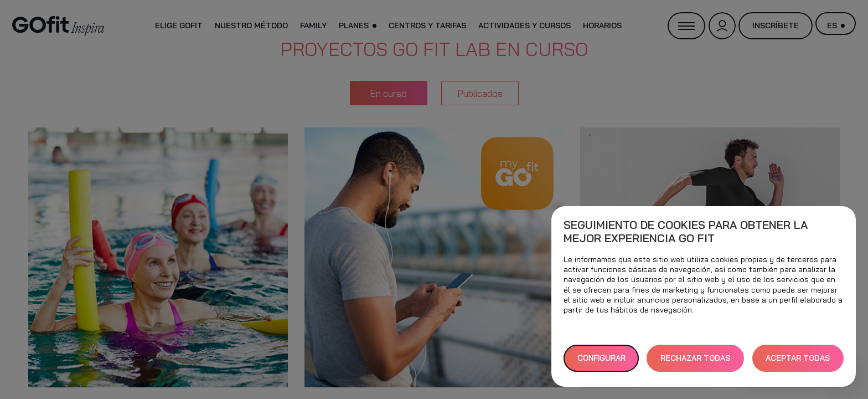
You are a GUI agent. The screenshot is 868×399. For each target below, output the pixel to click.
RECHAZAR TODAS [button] (695, 358)
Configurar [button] (601, 358)
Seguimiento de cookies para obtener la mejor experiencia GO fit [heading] (686, 232)
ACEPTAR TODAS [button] (798, 358)
